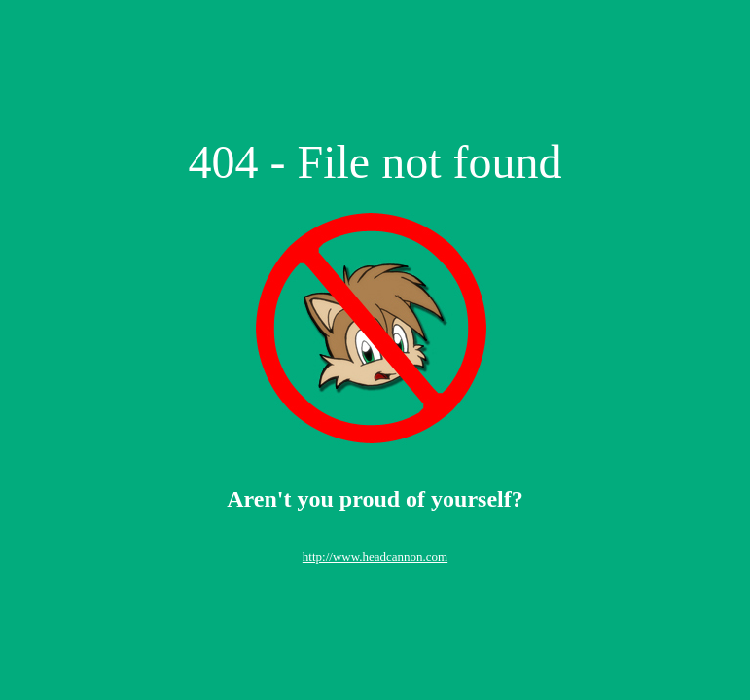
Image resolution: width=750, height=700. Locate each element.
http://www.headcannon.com (375, 557)
